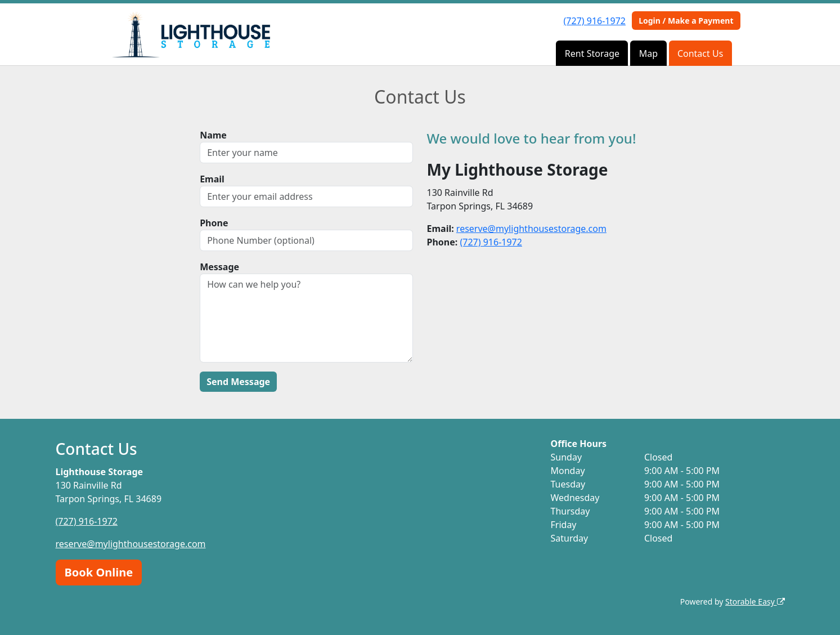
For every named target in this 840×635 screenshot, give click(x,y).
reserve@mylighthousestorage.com (531, 229)
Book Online (99, 572)
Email (212, 179)
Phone (214, 223)
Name (213, 135)
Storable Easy (755, 602)
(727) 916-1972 (595, 21)
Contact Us (700, 53)
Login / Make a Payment (686, 21)
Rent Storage (592, 53)
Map (648, 53)
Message (219, 267)
